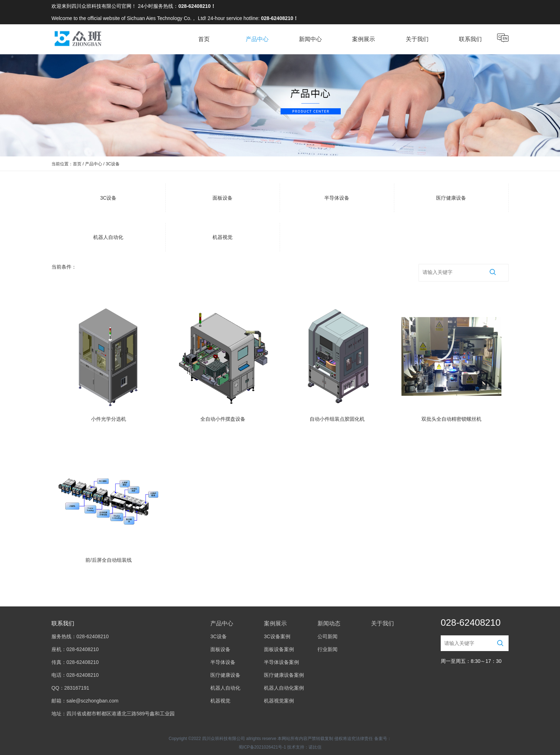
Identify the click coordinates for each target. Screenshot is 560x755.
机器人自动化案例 (284, 688)
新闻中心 (310, 39)
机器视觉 (222, 237)
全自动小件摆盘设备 (223, 419)
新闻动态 (329, 623)
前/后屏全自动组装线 (109, 560)
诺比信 (315, 747)
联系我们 (470, 39)
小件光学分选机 (109, 419)
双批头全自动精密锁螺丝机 (451, 419)
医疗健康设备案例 (284, 675)
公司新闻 (327, 636)
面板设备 (222, 198)
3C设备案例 (277, 636)
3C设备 (109, 198)
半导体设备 (337, 198)
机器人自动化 (108, 237)
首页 (204, 39)
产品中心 (257, 39)
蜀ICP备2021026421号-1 (262, 747)
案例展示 (364, 39)
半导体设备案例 (281, 662)
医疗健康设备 (451, 198)
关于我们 (417, 39)
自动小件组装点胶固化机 (337, 419)
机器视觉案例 (279, 701)
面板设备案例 (279, 649)
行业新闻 (327, 649)
